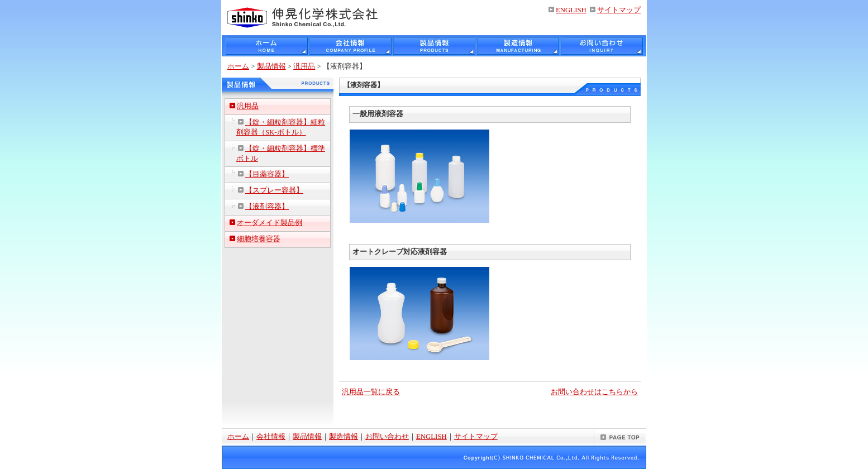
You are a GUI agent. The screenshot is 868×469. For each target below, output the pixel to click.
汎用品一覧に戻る (371, 392)
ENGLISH (571, 10)
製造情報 (344, 437)
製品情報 (271, 66)
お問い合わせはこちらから (594, 392)
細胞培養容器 (259, 239)
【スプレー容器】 (274, 190)
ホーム (238, 66)
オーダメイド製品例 (270, 223)
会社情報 (271, 437)
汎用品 (304, 66)
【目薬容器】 (267, 174)
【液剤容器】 (267, 207)
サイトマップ (619, 10)
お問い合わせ (387, 437)
